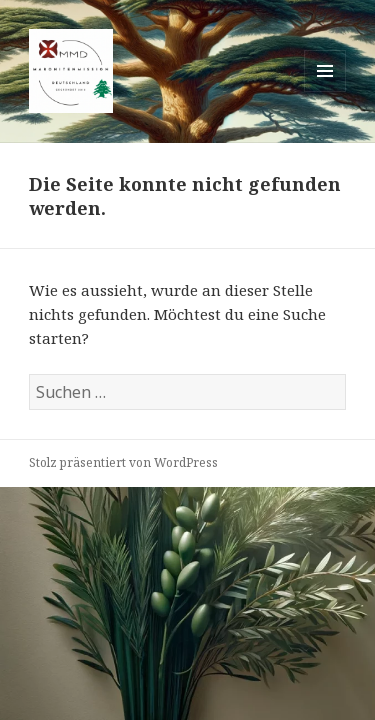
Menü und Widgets (325, 91)
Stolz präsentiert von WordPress (123, 462)
